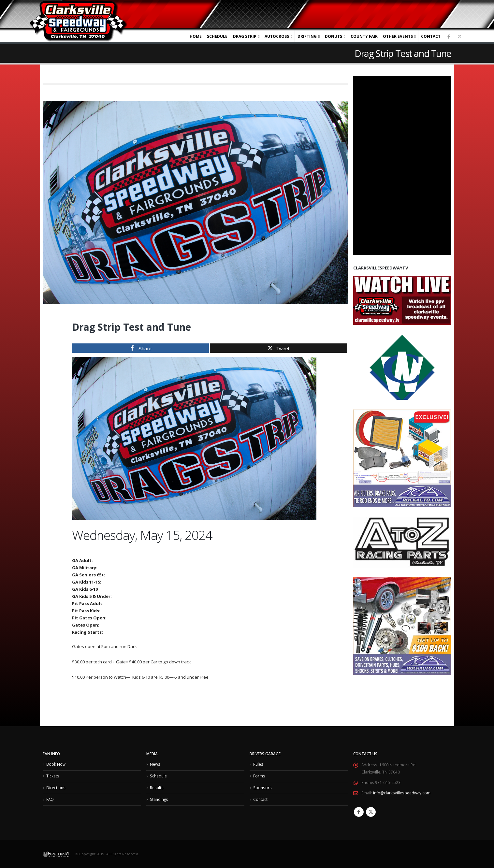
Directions (56, 788)
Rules (258, 764)
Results (157, 788)
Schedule (217, 36)
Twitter (371, 812)
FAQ (50, 801)
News (155, 764)
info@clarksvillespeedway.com (402, 793)
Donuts (334, 36)
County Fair (364, 36)
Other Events (398, 36)
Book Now (56, 764)
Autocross (277, 36)
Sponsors (262, 788)
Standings (159, 801)
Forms (259, 776)
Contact (431, 36)
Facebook (359, 812)
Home (196, 36)
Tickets (53, 776)
